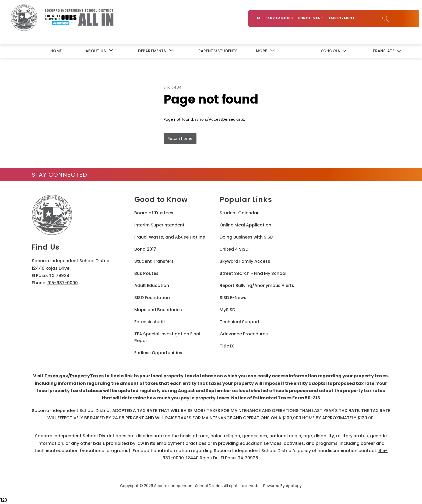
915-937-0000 (63, 283)
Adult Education (152, 286)
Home (56, 51)
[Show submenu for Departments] (152, 51)
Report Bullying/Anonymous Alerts (257, 286)
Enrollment (313, 19)
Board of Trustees (154, 213)
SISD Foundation (152, 298)
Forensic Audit (150, 322)
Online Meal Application (245, 226)
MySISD (227, 310)
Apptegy (294, 486)
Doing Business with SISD (246, 238)
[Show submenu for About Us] (96, 51)
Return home (180, 139)
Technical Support (240, 322)
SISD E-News (233, 298)
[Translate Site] (387, 52)
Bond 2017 (145, 250)
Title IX (227, 347)
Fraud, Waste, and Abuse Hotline (170, 238)
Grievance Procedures (244, 334)
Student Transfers (154, 262)
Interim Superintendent (159, 226)
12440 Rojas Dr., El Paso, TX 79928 (222, 458)
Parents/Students (218, 51)
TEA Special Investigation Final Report (167, 338)
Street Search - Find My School (253, 274)
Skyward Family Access (245, 262)
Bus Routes (146, 274)
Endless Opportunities (158, 353)
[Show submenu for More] (262, 51)
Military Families (277, 19)
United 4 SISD (234, 250)
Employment (344, 19)
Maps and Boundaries (158, 310)
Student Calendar (239, 213)
